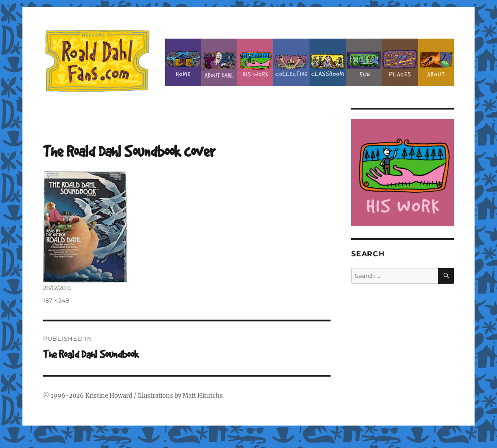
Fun (364, 62)
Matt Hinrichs (203, 396)
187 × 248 (56, 300)
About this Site (436, 62)
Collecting (291, 62)
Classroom (328, 62)
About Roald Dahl (219, 62)
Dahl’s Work (255, 62)
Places (400, 62)
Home (183, 62)
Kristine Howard (109, 396)
